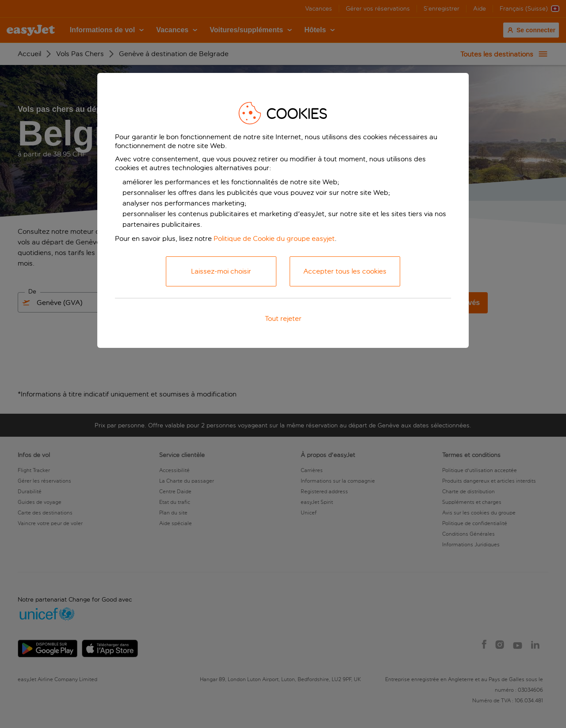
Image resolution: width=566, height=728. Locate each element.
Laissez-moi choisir (221, 271)
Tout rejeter (283, 318)
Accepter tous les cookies (345, 271)
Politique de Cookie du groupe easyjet (274, 238)
